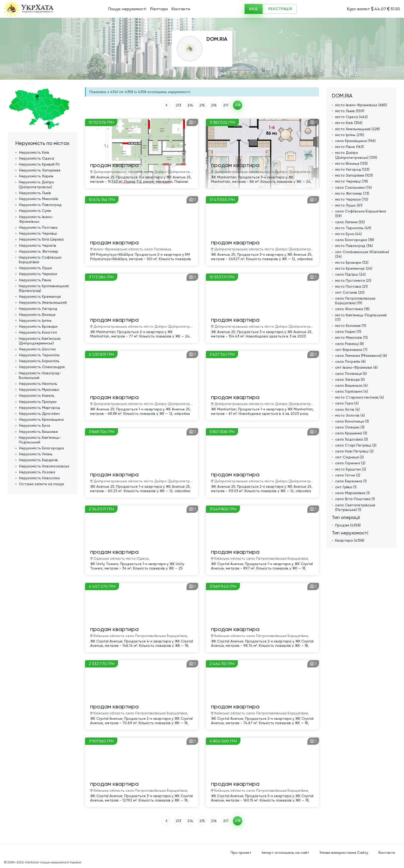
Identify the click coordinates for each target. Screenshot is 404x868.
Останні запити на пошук (42, 484)
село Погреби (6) (350, 361)
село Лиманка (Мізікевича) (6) (361, 356)
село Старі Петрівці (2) (356, 445)
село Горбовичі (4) (352, 391)
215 (202, 105)
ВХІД (254, 9)
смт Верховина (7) (351, 350)
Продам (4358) (348, 525)
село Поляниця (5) (351, 374)
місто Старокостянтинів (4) (360, 397)
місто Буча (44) (348, 234)
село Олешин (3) (350, 427)
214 (190, 105)
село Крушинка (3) (351, 433)
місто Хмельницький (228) (357, 129)
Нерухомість (34, 152)
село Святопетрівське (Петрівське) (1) (355, 507)
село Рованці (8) (350, 344)
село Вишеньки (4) (351, 385)
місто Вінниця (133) (351, 163)
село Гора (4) (347, 403)
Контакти (181, 9)
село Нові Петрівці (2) (354, 451)
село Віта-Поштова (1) (355, 499)
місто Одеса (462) (351, 117)
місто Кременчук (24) (354, 268)
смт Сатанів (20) (350, 292)
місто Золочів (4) (350, 415)
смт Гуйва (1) (346, 487)
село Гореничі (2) (350, 463)
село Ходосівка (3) (352, 439)
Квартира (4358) (350, 540)
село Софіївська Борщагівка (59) (361, 213)
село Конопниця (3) (352, 421)
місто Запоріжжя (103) (354, 175)
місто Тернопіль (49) (353, 228)
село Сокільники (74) (353, 187)
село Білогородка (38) (355, 240)
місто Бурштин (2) (351, 469)
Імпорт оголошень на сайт (285, 853)
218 (238, 105)
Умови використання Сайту (344, 853)
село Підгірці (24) (350, 274)
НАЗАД (166, 105)
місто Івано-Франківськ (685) (361, 105)
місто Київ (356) (349, 123)
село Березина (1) (351, 481)
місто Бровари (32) (352, 262)
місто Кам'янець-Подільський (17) (361, 317)
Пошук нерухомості (127, 9)
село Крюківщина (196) (355, 141)
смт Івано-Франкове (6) (356, 367)
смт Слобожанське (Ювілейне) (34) (362, 254)
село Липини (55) (350, 222)
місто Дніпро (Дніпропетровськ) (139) (356, 155)
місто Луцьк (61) (349, 205)
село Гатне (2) (348, 475)
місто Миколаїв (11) (351, 337)
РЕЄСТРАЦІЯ (280, 9)
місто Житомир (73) (352, 193)
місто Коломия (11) (351, 326)
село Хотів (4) (347, 409)
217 (226, 105)
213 (178, 105)
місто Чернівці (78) (352, 181)
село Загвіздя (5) (350, 379)
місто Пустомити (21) (353, 280)
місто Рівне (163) (350, 147)
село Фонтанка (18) (352, 309)
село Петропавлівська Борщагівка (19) (355, 301)
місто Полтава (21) (351, 286)
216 (214, 105)
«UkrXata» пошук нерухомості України (53, 862)
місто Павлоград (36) (354, 246)
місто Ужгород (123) (352, 169)
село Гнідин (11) (348, 332)
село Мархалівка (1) (352, 493)
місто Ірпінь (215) (350, 135)
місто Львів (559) (350, 111)
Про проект (241, 853)
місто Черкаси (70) (352, 199)
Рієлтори (159, 9)
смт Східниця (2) (350, 457)
